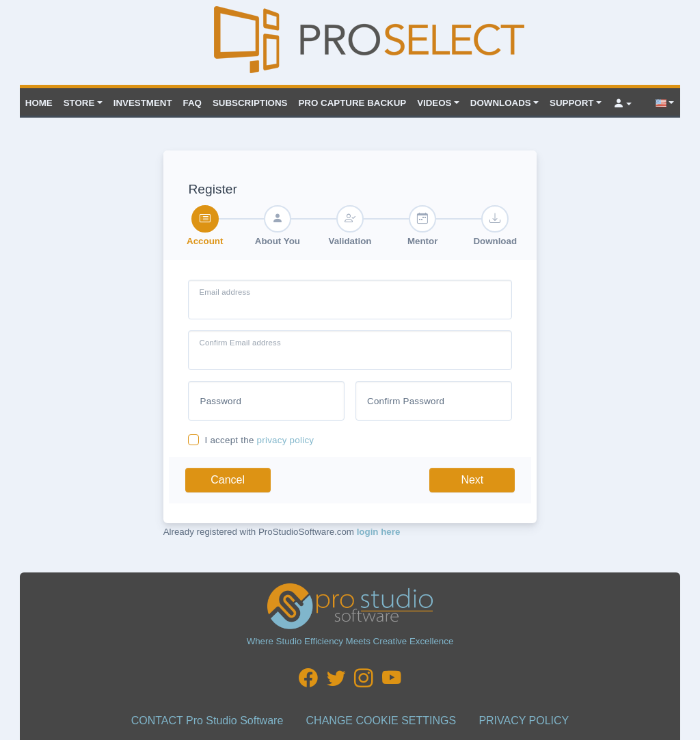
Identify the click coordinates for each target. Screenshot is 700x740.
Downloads (501, 103)
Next (472, 480)
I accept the (259, 440)
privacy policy (286, 440)
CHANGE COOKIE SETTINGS (381, 721)
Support (571, 103)
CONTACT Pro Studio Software (207, 721)
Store (79, 103)
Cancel (228, 480)
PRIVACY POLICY (524, 721)
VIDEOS (434, 103)
